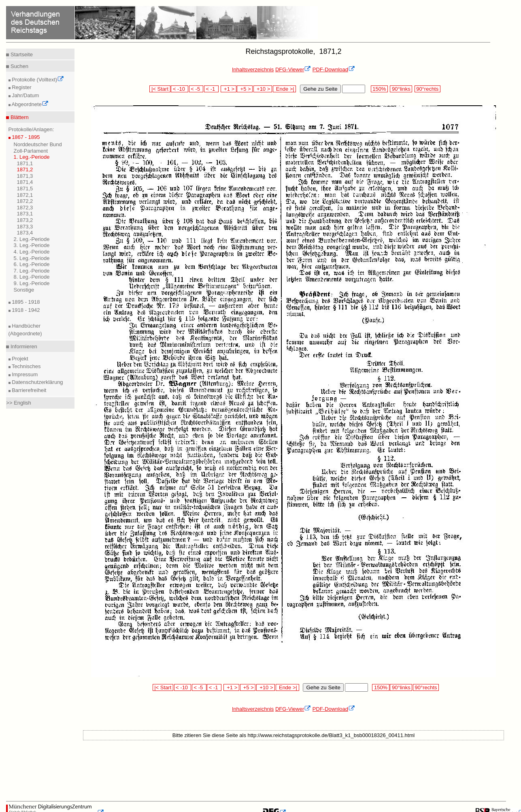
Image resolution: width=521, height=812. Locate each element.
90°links (401, 89)
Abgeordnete (30, 104)
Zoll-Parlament (31, 151)
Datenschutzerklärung (37, 382)
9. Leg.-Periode (32, 283)
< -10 (180, 89)
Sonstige (24, 290)
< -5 (196, 89)
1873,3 (25, 227)
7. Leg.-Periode (32, 271)
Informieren (23, 346)
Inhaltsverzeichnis (253, 69)
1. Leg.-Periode (32, 157)
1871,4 (25, 182)
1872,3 (25, 208)
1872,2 (25, 201)
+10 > (263, 89)
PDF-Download (334, 69)
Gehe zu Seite (320, 89)
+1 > (229, 89)
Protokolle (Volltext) (37, 80)
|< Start (160, 89)
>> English (18, 403)
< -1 (211, 89)
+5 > (245, 89)
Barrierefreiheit (29, 390)
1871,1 (25, 163)
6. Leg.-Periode (32, 264)
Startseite (21, 54)
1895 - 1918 (25, 302)
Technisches (26, 366)
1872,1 (25, 195)
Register (21, 87)
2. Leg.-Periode (32, 239)
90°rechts (427, 89)
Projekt (19, 359)
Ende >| (285, 89)
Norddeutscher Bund (38, 144)
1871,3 (25, 176)
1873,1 (25, 214)
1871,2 (25, 169)
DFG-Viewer (293, 69)
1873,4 (25, 233)
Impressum (24, 374)
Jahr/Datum (25, 95)
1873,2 (25, 220)
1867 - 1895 (25, 137)
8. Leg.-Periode (32, 277)
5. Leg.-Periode (32, 258)
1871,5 (25, 189)
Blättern (19, 117)
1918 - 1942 (25, 310)
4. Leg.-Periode (32, 252)
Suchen (19, 66)
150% (379, 89)
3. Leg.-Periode (32, 245)
